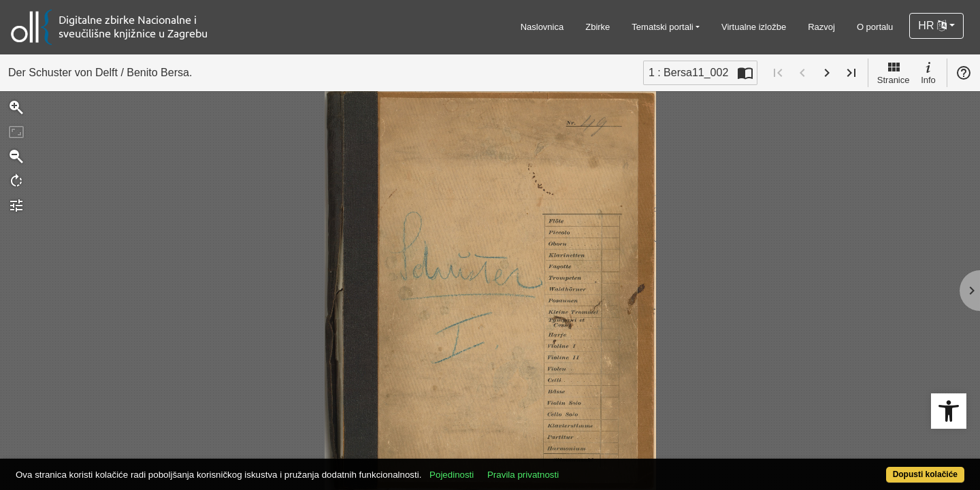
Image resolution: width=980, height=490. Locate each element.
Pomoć (964, 73)
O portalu (875, 27)
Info (928, 72)
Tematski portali (662, 27)
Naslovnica (542, 27)
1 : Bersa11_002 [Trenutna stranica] (688, 72)
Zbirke (598, 27)
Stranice (894, 72)
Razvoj (821, 27)
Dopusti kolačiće (872, 467)
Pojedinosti (501, 467)
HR (932, 26)
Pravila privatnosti (572, 467)
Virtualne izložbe (754, 27)
